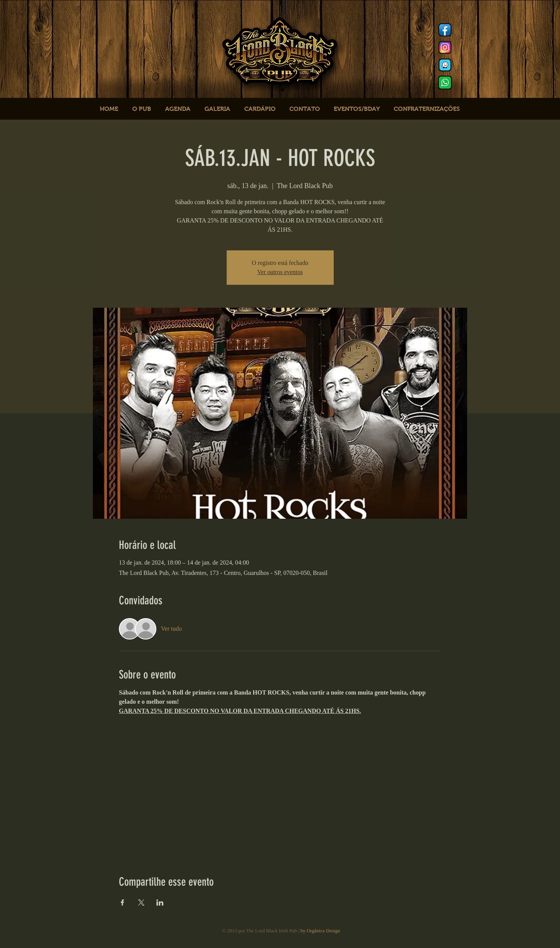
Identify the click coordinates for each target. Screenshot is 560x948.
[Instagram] (445, 47)
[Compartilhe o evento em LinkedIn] (160, 903)
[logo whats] (445, 83)
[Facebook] (445, 30)
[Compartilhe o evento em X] (141, 903)
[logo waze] (445, 65)
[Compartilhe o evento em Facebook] (123, 903)
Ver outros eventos (280, 272)
